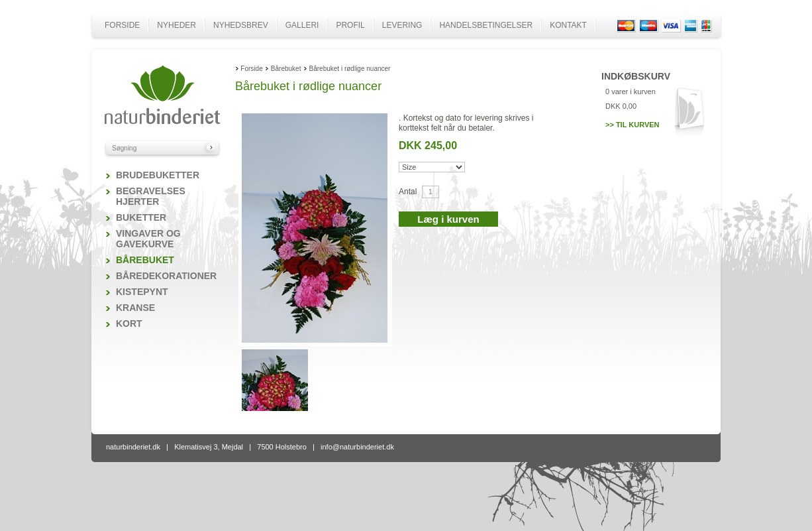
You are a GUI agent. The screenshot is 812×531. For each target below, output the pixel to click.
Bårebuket (145, 260)
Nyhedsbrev (241, 25)
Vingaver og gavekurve (148, 239)
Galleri (302, 25)
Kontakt (568, 25)
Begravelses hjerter (151, 196)
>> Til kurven (633, 125)
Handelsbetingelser (486, 25)
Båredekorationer (166, 276)
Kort (129, 324)
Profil (350, 25)
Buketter (141, 217)
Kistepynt (142, 292)
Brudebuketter (158, 175)
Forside (122, 25)
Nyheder (177, 25)
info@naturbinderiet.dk (357, 447)
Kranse (135, 308)
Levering (402, 25)
